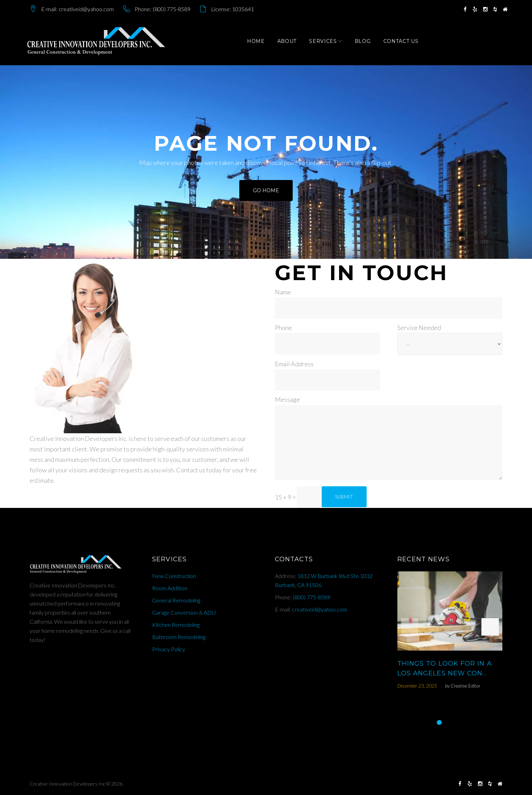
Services (326, 43)
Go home (266, 194)
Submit (344, 497)
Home (259, 43)
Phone (283, 328)
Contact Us (404, 43)
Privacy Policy (169, 649)
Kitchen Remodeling (176, 625)
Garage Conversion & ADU (184, 612)
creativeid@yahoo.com (86, 9)
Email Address (294, 364)
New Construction (174, 576)
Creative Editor (466, 686)
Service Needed (419, 328)
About (290, 43)
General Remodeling (176, 600)
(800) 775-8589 (172, 9)
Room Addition (170, 588)
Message (287, 399)
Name (283, 292)
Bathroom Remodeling (179, 637)
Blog (366, 43)
